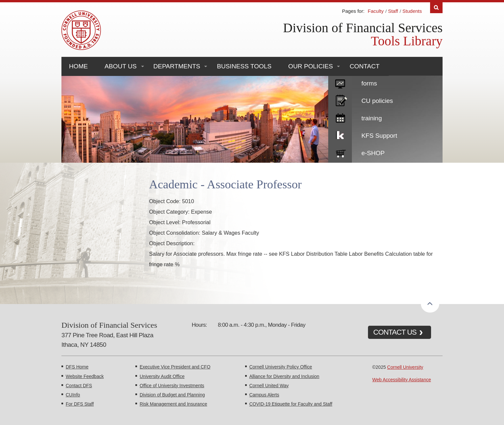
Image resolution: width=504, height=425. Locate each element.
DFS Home (77, 367)
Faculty (376, 11)
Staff (393, 11)
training (372, 118)
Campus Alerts (264, 395)
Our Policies (310, 66)
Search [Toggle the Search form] (436, 8)
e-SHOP (373, 153)
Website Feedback (85, 376)
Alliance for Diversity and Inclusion (284, 376)
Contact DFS (79, 386)
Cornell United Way (269, 386)
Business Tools (244, 66)
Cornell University (405, 367)
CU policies (377, 101)
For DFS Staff (80, 404)
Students (412, 11)
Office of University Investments (172, 386)
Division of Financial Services (363, 28)
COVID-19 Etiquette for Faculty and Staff (291, 404)
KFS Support (379, 136)
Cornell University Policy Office (281, 367)
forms (369, 83)
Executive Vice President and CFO (175, 367)
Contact (365, 66)
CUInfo (73, 395)
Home (78, 66)
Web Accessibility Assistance (402, 380)
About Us (120, 66)
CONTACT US (395, 332)
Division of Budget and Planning (172, 395)
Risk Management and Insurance (173, 404)
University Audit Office (162, 376)
